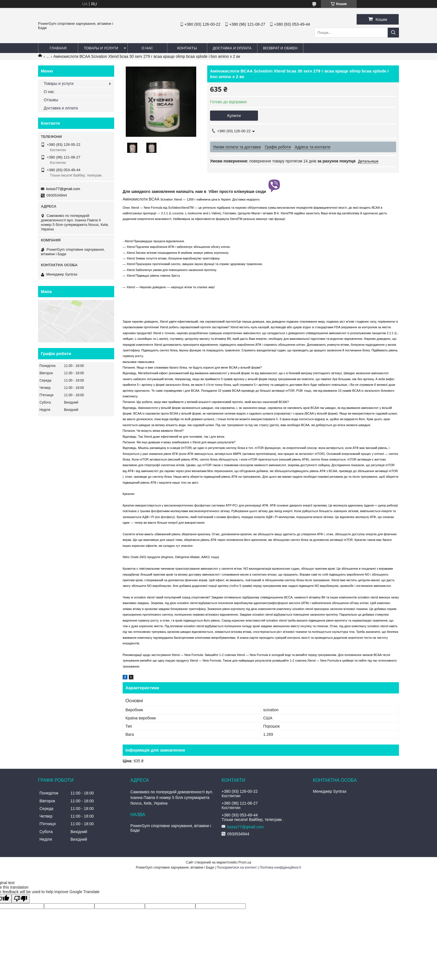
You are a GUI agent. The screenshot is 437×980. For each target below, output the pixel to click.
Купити (234, 115)
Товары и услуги (101, 48)
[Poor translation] (21, 899)
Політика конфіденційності (281, 867)
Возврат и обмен (280, 48)
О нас (147, 48)
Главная (58, 48)
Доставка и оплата (232, 48)
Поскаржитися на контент (237, 867)
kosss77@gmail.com (63, 189)
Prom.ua (245, 862)
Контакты (187, 48)
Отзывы (51, 100)
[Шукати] (393, 33)
